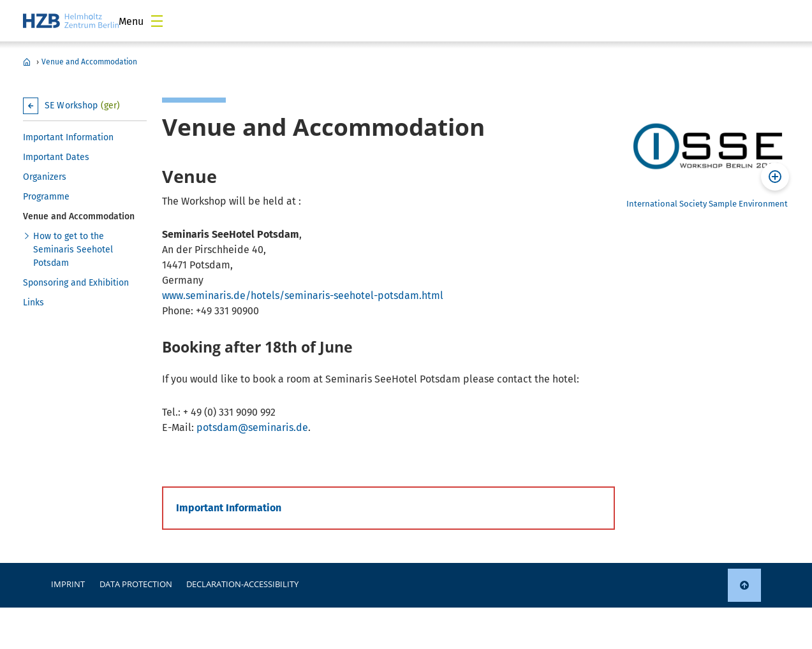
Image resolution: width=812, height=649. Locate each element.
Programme (46, 197)
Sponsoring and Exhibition (76, 283)
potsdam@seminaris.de (252, 427)
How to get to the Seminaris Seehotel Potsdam (73, 250)
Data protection (136, 584)
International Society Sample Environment (707, 204)
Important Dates (56, 157)
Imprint (68, 584)
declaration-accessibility (242, 584)
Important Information (68, 137)
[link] (744, 585)
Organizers (45, 177)
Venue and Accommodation (89, 62)
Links (33, 303)
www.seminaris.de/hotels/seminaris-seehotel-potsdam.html (303, 295)
